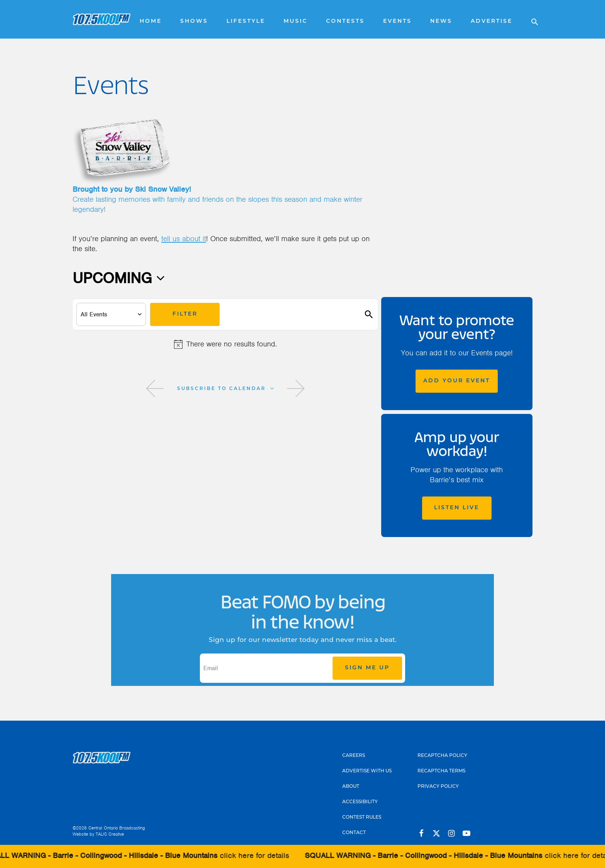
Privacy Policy (438, 787)
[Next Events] (296, 388)
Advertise (492, 21)
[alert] (225, 344)
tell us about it (184, 239)
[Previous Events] (155, 388)
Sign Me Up (367, 668)
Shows (194, 21)
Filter (185, 314)
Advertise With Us (367, 771)
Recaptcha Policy (442, 756)
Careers (354, 756)
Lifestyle (246, 21)
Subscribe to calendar (221, 389)
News (441, 21)
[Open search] (531, 19)
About (351, 787)
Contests (345, 21)
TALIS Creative (110, 834)
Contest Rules (362, 817)
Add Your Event (457, 381)
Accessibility (360, 802)
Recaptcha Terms (441, 771)
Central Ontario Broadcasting (117, 828)
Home (151, 21)
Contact (354, 833)
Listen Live (457, 508)
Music (296, 21)
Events (397, 21)
